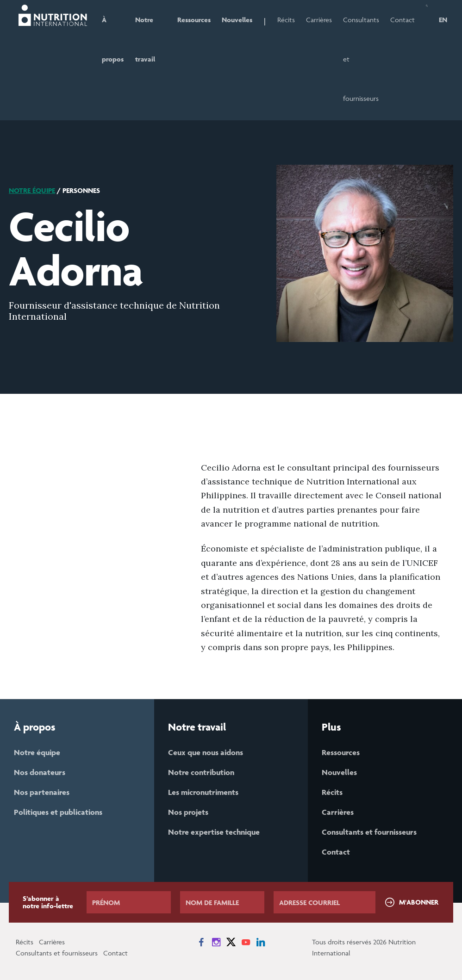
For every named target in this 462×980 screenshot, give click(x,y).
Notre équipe (32, 190)
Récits (286, 20)
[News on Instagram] (216, 942)
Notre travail (145, 39)
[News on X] (231, 942)
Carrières (319, 20)
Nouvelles (237, 20)
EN (443, 20)
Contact (403, 20)
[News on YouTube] (246, 942)
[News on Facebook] (201, 942)
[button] (427, 60)
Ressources (194, 20)
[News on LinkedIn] (261, 942)
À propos (113, 39)
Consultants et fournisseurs (361, 59)
